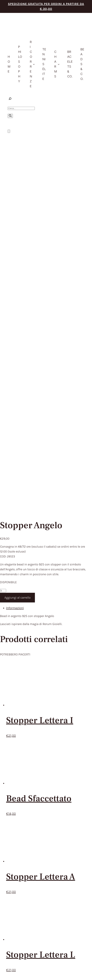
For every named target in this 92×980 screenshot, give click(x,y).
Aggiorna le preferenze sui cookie (72, 841)
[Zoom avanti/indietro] (1, 974)
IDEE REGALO (43, 725)
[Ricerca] (10, 116)
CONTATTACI (42, 751)
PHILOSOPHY (43, 715)
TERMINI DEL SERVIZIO (24, 759)
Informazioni (15, 253)
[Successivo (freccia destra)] (4, 978)
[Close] (6, 889)
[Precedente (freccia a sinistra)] (1, 978)
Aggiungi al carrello (18, 243)
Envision (82, 838)
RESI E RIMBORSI (20, 769)
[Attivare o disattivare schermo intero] (4, 974)
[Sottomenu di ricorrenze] (34, 64)
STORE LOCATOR (45, 745)
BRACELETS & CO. (46, 735)
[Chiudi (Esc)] (11, 974)
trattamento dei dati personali (45, 699)
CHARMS (39, 730)
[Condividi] (8, 974)
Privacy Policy (39, 841)
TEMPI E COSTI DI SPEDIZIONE (30, 764)
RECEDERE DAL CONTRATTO (28, 774)
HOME (38, 710)
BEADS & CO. (42, 740)
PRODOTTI (41, 720)
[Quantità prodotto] (3, 236)
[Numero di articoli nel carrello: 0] (9, 131)
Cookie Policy (52, 841)
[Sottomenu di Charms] (59, 64)
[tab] (49, 253)
